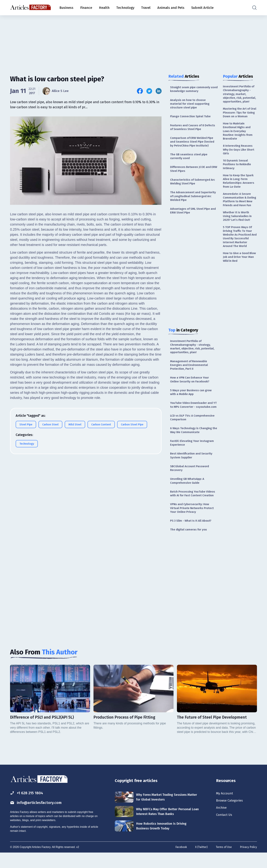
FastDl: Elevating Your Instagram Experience (192, 455)
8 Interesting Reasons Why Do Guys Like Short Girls (239, 160)
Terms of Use (223, 862)
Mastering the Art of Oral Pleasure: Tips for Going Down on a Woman (238, 120)
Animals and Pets (171, 8)
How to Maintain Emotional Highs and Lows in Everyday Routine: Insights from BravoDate (238, 141)
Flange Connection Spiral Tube (191, 117)
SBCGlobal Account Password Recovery (190, 481)
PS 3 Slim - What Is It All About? (192, 535)
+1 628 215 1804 (28, 807)
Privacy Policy (248, 862)
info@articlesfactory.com (37, 817)
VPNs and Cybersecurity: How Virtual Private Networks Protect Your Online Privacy (193, 522)
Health (104, 8)
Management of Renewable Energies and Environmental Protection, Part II (190, 370)
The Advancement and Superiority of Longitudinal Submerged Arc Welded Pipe (194, 200)
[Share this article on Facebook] (140, 91)
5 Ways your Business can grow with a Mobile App (192, 398)
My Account (225, 808)
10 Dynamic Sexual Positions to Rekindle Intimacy (238, 176)
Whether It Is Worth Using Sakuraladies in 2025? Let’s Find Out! (238, 234)
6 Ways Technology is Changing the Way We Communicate (192, 441)
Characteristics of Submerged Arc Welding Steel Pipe (194, 185)
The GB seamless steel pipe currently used (189, 158)
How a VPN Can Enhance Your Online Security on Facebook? (191, 385)
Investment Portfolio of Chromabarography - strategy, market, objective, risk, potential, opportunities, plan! (193, 351)
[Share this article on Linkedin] (159, 91)
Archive (222, 823)
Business (66, 8)
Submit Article (202, 8)
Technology (125, 8)
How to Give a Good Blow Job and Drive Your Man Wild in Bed (240, 276)
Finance (86, 8)
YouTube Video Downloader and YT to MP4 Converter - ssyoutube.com (192, 413)
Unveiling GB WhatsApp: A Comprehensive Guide (188, 494)
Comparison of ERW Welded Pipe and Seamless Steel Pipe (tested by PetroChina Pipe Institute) (193, 144)
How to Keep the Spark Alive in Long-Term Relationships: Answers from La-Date (239, 193)
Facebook (180, 862)
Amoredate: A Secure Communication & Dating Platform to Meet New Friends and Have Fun (240, 214)
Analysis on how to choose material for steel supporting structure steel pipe (190, 104)
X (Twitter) (201, 862)
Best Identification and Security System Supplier (192, 467)
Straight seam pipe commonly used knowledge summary (191, 89)
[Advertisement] (133, 42)
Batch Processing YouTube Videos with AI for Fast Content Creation (194, 507)
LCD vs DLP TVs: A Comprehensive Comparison (193, 428)
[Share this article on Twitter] (149, 91)
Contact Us (225, 830)
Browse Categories (230, 815)
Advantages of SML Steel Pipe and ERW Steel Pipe (191, 215)
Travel (146, 8)
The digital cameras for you (189, 544)
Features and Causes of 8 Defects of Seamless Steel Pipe (194, 128)
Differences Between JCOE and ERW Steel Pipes (191, 172)
